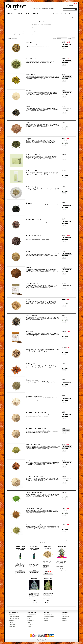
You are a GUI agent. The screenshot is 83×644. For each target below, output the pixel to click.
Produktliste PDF (48, 614)
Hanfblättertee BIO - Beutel (35, 155)
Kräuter (10, 13)
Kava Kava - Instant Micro (34, 396)
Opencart (44, 640)
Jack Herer (34, 579)
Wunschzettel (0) (36, 10)
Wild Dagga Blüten (32, 364)
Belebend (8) (12, 34)
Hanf (45, 13)
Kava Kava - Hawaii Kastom (35, 476)
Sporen (29, 629)
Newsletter (64, 620)
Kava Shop (36, 13)
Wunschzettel (65, 618)
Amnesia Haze (62, 547)
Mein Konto (43, 10)
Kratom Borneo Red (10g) (34, 509)
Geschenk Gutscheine (49, 616)
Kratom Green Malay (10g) (34, 525)
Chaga (28, 460)
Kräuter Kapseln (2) (33, 32)
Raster (15, 38)
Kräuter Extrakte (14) (33, 33)
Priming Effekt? (12, 627)
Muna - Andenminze (32, 316)
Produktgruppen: (30, 620)
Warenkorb (48, 10)
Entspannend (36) (22, 32)
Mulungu (29, 300)
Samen (20, 13)
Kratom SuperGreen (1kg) (34, 493)
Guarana (28, 123)
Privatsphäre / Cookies (14, 618)
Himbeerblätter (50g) (32, 187)
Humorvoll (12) (13, 33)
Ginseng (28, 90)
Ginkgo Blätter (30, 74)
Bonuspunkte (29, 616)
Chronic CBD (48, 579)
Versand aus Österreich (14, 616)
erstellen (53, 9)
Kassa (52, 10)
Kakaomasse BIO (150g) (34, 235)
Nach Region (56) (32, 34)
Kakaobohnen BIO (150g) (34, 219)
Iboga (29, 622)
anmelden (43, 9)
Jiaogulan (29, 203)
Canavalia (29, 42)
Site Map (29, 618)
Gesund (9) (12, 32)
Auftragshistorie (66, 616)
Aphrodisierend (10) (22, 34)
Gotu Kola (29, 106)
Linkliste (11, 622)
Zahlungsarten (12, 625)
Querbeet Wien (12, 614)
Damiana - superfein (32, 380)
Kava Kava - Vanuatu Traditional (36, 428)
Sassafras (29, 348)
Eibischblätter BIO (32, 58)
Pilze (27, 13)
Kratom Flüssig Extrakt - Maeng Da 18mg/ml (34, 548)
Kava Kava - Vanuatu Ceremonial (36, 412)
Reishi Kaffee (30, 332)
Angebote (46, 620)
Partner (46, 618)
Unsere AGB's (12, 620)
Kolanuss (29, 267)
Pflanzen (54, 13)
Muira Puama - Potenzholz (48, 547)
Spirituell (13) (21, 33)
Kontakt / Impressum (31, 614)
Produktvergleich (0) (72, 17)
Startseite (9, 17)
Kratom (29, 627)
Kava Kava (30, 625)
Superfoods (65, 13)
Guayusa (28, 139)
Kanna (28, 251)
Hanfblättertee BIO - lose (34, 171)
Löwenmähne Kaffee (32, 283)
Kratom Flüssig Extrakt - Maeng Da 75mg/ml (20, 548)
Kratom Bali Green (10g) (34, 444)
